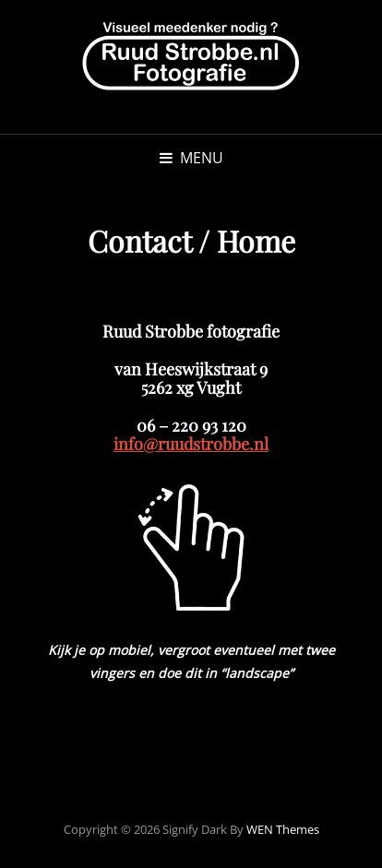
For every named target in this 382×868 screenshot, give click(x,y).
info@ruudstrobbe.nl (191, 444)
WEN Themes (283, 829)
